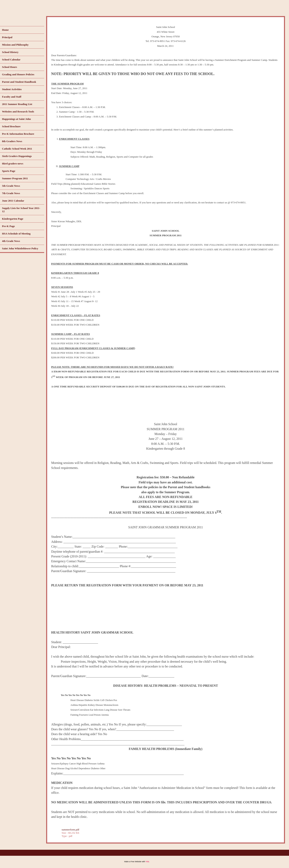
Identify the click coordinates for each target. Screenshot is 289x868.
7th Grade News (11, 193)
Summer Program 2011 (15, 178)
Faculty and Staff (12, 97)
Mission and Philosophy (15, 45)
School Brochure (11, 126)
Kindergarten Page (13, 219)
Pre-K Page (8, 226)
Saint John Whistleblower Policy (20, 248)
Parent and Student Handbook (19, 82)
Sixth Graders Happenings (17, 156)
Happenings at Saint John (16, 119)
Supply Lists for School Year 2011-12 (21, 210)
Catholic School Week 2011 (17, 149)
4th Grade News (11, 241)
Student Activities (12, 89)
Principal (7, 37)
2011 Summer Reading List (17, 104)
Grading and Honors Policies (18, 74)
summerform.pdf (70, 830)
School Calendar (11, 60)
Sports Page (9, 171)
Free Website (136, 862)
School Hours (10, 67)
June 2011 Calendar (13, 201)
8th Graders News (12, 141)
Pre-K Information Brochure (18, 134)
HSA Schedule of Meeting (16, 234)
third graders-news (13, 164)
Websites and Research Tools (18, 112)
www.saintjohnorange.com (46, 8)
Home (5, 30)
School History (10, 52)
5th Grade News (11, 186)
